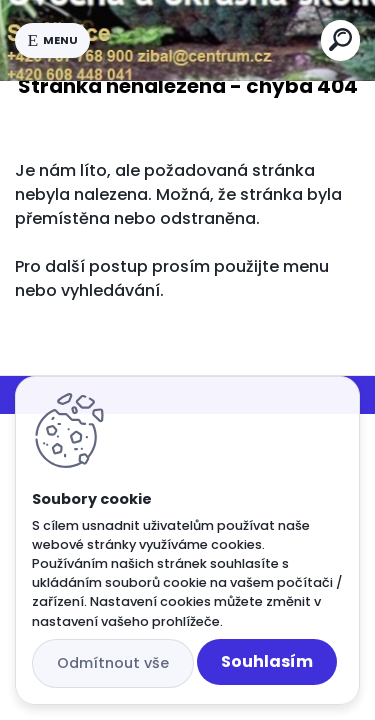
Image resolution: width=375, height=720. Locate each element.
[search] (340, 39)
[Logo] (206, 40)
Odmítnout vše (113, 663)
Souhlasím (267, 661)
